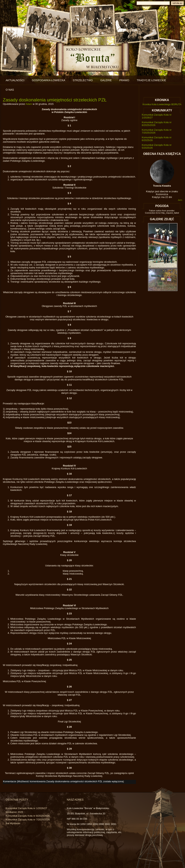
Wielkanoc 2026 (14, 812)
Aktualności (15, 80)
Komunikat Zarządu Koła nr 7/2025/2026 (28, 820)
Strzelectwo (83, 80)
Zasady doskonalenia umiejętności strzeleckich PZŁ (55, 100)
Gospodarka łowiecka (49, 80)
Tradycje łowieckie (151, 80)
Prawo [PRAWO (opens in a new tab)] (124, 80)
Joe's (180, 200)
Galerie (106, 80)
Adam (29, 104)
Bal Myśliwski (13, 823)
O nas (10, 90)
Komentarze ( (63, 781)
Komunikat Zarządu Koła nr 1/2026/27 (26, 808)
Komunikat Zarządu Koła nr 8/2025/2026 (28, 816)
